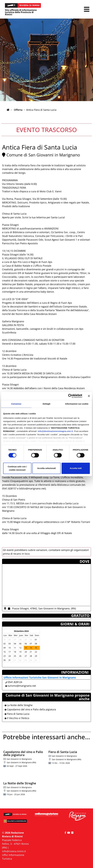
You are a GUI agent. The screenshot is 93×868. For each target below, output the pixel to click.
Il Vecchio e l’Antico (17, 718)
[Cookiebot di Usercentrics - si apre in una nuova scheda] (70, 396)
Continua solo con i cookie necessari (17, 468)
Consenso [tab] (16, 404)
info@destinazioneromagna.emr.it (55, 431)
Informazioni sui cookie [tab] (77, 404)
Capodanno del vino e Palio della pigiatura (30, 709)
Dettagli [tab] (46, 404)
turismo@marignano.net (22, 686)
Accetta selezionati (46, 468)
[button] (87, 9)
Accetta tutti (76, 468)
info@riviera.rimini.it (14, 851)
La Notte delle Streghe (19, 705)
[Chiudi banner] (89, 396)
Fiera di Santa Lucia (17, 714)
